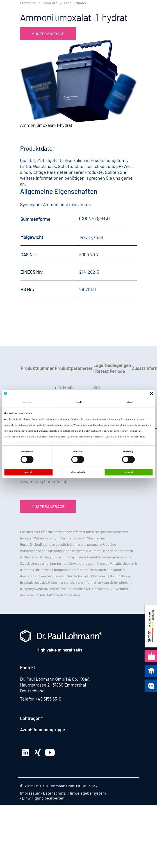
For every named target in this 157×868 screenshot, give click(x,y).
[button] (133, 15)
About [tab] (130, 402)
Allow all (129, 472)
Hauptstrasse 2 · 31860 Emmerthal (53, 685)
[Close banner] (152, 393)
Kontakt (28, 668)
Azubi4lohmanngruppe (43, 729)
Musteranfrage (48, 34)
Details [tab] (78, 402)
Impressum (30, 793)
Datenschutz (54, 793)
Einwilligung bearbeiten (43, 798)
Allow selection (78, 472)
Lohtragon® (31, 718)
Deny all (28, 472)
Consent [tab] (27, 402)
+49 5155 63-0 (48, 699)
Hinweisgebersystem (87, 793)
